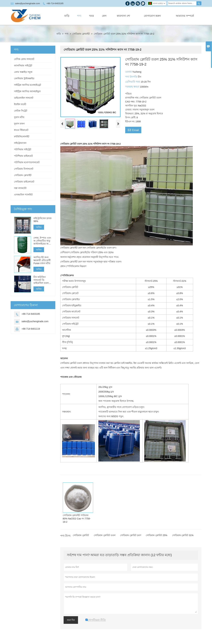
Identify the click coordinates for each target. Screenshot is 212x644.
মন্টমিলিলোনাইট (22, 137)
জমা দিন (71, 620)
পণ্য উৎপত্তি (132, 77)
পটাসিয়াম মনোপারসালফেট (27, 162)
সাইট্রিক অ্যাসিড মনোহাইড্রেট (28, 85)
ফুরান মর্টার (19, 117)
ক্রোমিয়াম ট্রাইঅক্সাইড (24, 78)
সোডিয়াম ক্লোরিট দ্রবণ (131, 535)
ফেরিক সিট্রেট (21, 111)
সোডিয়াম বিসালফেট (24, 169)
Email (133, 130)
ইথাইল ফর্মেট (20, 104)
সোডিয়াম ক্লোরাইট (81, 34)
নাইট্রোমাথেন (20, 143)
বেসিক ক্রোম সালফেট (24, 59)
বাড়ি (67, 16)
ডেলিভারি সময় (133, 82)
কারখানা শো (123, 16)
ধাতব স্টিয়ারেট (21, 130)
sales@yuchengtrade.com (28, 3)
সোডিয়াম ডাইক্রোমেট (24, 182)
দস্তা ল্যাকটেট (20, 188)
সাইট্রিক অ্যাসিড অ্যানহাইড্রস (27, 91)
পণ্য (79, 16)
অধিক (39, 227)
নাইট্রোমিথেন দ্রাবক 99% (42, 220)
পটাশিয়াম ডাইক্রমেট (23, 156)
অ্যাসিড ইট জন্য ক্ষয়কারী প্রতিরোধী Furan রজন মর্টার (42, 260)
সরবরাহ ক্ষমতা (133, 87)
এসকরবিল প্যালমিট (23, 195)
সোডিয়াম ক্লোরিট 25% (157, 535)
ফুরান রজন (19, 124)
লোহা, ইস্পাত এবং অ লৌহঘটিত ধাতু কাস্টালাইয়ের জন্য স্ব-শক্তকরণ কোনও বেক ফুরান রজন (42, 241)
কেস (104, 16)
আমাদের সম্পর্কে (185, 16)
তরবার (129, 72)
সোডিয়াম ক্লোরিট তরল (105, 535)
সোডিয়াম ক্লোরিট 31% (183, 535)
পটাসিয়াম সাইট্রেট (23, 149)
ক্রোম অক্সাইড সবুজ (23, 72)
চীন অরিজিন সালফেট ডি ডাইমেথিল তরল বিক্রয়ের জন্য (41, 280)
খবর (92, 16)
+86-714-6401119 (31, 329)
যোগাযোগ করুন (152, 16)
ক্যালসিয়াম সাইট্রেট (23, 66)
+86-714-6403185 (55, 3)
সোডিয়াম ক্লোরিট (81, 535)
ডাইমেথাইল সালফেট (24, 98)
